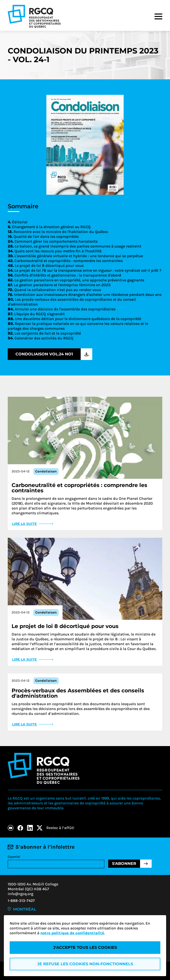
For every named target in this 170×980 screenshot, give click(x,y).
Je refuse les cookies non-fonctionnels (85, 964)
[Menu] (158, 16)
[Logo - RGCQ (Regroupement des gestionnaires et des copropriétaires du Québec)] (34, 16)
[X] (40, 828)
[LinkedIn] (30, 828)
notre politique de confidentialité (72, 933)
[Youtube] (11, 828)
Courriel (14, 857)
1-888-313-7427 (21, 901)
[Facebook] (20, 828)
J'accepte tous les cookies (85, 947)
